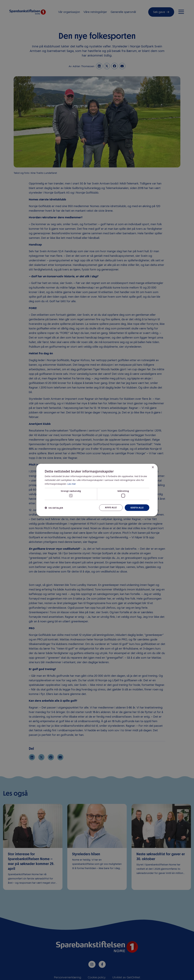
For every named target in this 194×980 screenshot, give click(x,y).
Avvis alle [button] (110, 508)
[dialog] (97, 490)
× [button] (153, 467)
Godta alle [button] (137, 508)
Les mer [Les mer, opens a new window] (72, 484)
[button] (54, 508)
